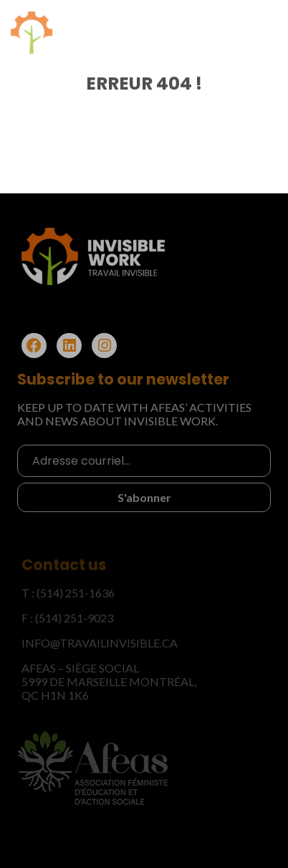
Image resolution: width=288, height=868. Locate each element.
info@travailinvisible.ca (100, 643)
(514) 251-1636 (76, 593)
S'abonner (144, 496)
